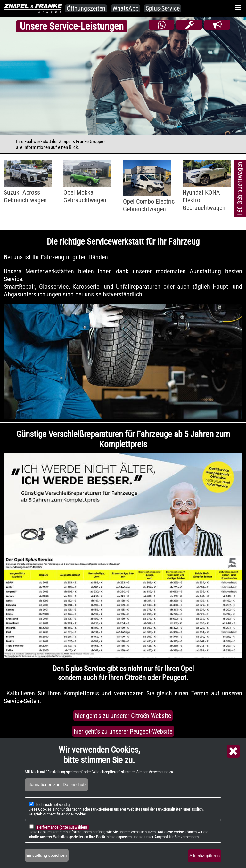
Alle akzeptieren (205, 856)
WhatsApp (126, 8)
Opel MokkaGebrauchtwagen (85, 196)
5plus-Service (163, 8)
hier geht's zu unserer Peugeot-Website (123, 731)
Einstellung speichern (47, 855)
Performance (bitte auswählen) (62, 827)
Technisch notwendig (53, 804)
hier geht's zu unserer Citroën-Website (123, 716)
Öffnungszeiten (86, 8)
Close (233, 751)
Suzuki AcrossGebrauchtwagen (25, 196)
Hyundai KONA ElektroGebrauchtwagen (204, 200)
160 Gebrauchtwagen (240, 189)
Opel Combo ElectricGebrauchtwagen (149, 205)
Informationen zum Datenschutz (56, 785)
